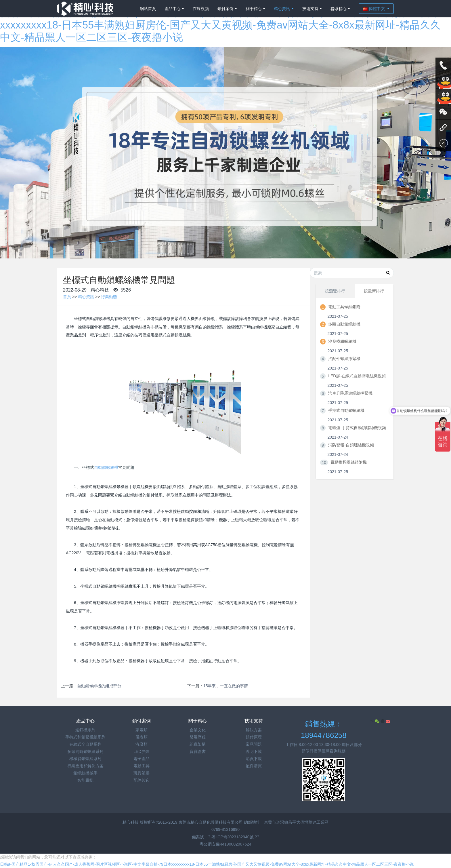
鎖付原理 (254, 737)
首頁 (67, 297)
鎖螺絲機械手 (85, 773)
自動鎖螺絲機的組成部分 (99, 686)
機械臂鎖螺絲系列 (85, 759)
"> (375, 721)
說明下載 (254, 751)
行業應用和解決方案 (85, 766)
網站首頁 (148, 9)
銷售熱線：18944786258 (324, 730)
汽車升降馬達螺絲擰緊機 (350, 393)
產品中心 (173, 9)
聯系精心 (339, 9)
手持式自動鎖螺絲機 (346, 410)
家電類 (142, 730)
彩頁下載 (254, 759)
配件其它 (142, 780)
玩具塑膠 (142, 773)
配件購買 (254, 766)
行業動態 (109, 297)
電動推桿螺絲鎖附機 (349, 462)
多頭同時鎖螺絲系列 (85, 751)
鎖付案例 (225, 9)
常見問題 (254, 744)
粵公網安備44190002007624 (225, 844)
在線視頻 (201, 9)
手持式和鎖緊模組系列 (85, 737)
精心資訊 (282, 9)
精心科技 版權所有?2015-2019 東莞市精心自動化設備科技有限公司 (183, 822)
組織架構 (198, 744)
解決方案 (254, 730)
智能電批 (85, 780)
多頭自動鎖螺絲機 (344, 324)
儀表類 (142, 737)
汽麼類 (142, 744)
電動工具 (142, 766)
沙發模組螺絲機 (342, 341)
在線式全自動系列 (85, 744)
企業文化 (198, 730)
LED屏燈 (141, 751)
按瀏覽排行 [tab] (335, 291)
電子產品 (142, 759)
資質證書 (198, 751)
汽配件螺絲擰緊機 (344, 359)
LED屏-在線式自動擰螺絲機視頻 (357, 376)
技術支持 (310, 9)
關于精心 (254, 9)
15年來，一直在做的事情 (226, 686)
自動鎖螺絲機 (106, 467)
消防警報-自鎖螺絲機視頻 (351, 445)
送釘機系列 (85, 730)
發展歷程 (198, 737)
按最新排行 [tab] (374, 291)
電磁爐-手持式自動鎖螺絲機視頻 (357, 428)
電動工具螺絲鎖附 (344, 307)
